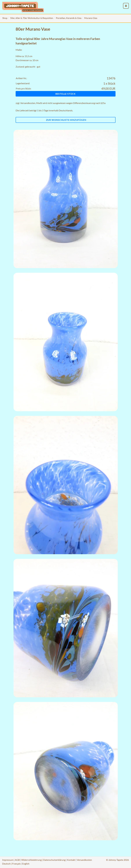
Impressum (8, 860)
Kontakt (71, 860)
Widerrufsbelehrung (31, 860)
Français (16, 864)
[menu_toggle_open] (126, 6)
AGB (17, 860)
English (26, 864)
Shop (5, 18)
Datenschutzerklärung (54, 860)
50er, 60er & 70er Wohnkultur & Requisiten (32, 18)
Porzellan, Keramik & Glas (69, 18)
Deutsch (6, 864)
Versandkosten (28, 103)
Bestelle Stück (65, 94)
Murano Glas (91, 18)
